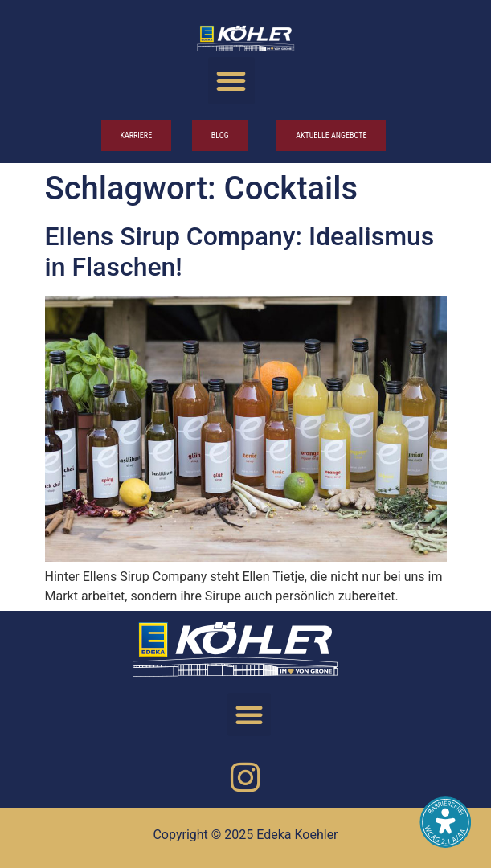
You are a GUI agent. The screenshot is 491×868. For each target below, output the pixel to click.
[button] (232, 81)
